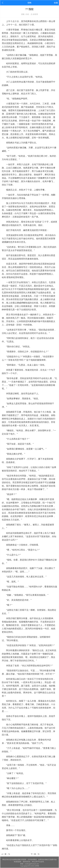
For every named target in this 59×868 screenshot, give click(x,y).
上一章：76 (6, 854)
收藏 (56, 3)
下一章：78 (35, 854)
